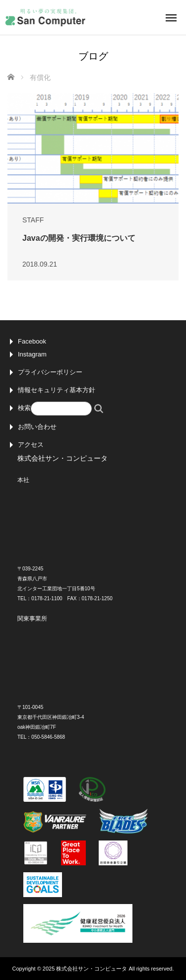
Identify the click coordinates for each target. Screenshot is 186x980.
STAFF (33, 220)
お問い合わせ (37, 427)
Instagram (32, 354)
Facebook (32, 341)
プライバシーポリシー (50, 372)
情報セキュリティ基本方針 (57, 390)
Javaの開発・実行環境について (79, 238)
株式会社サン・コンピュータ (92, 969)
